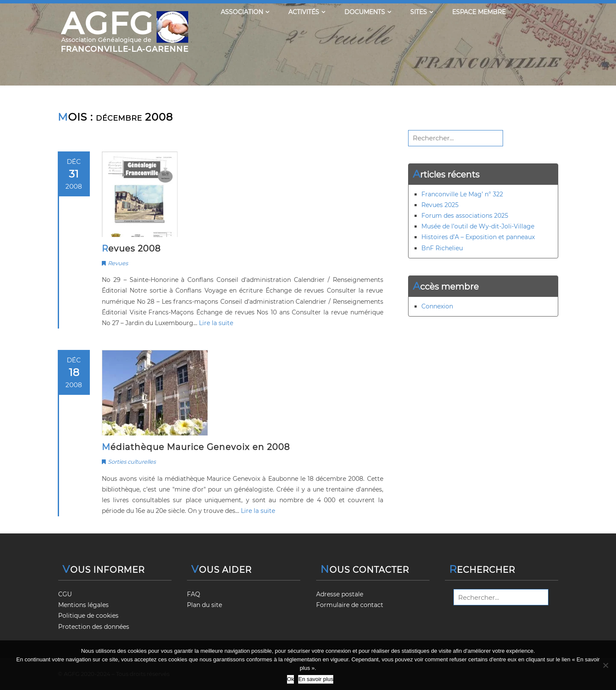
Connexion (437, 306)
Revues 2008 (131, 249)
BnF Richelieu (442, 248)
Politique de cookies (88, 616)
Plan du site (204, 605)
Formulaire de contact (350, 605)
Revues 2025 (440, 205)
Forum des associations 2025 (465, 216)
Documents (368, 12)
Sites (422, 12)
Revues (118, 263)
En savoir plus (316, 679)
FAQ (194, 594)
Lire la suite (216, 323)
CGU (65, 594)
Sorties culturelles (132, 462)
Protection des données (94, 627)
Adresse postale (340, 594)
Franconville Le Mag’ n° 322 (462, 194)
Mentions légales (83, 605)
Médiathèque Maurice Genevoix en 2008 (196, 447)
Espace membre (479, 12)
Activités (307, 12)
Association (245, 12)
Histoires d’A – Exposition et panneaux (478, 237)
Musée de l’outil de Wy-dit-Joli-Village (478, 226)
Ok (291, 679)
